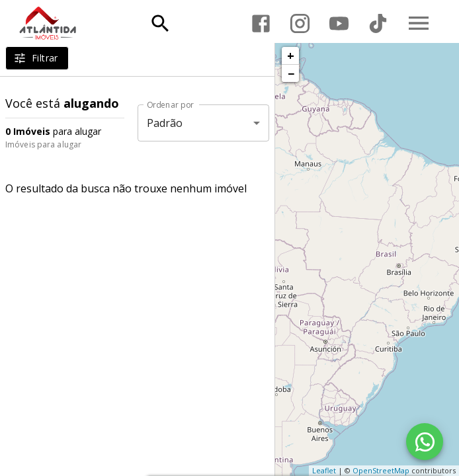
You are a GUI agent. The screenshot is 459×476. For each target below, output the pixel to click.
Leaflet (324, 470)
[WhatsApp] (425, 442)
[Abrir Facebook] (261, 23)
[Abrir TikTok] (378, 23)
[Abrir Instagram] (300, 23)
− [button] (291, 73)
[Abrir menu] (419, 23)
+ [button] (291, 56)
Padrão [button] (165, 123)
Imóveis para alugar (43, 144)
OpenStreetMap (381, 470)
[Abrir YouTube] (339, 23)
